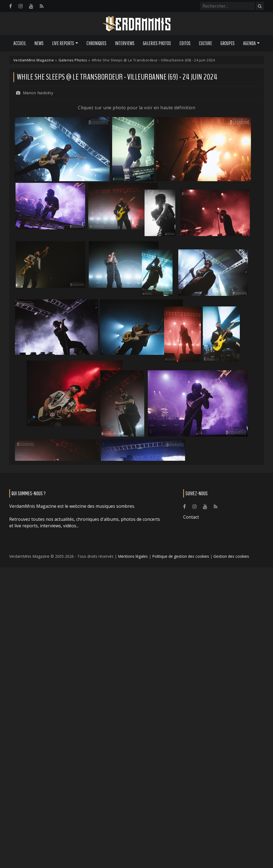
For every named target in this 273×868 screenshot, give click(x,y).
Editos (185, 43)
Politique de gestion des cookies (181, 556)
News (39, 43)
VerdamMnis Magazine (34, 60)
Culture (205, 43)
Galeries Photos (157, 43)
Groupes (228, 43)
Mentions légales (133, 556)
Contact (191, 517)
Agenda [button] (249, 43)
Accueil (20, 43)
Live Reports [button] (63, 43)
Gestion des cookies (231, 556)
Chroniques (96, 43)
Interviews (125, 43)
